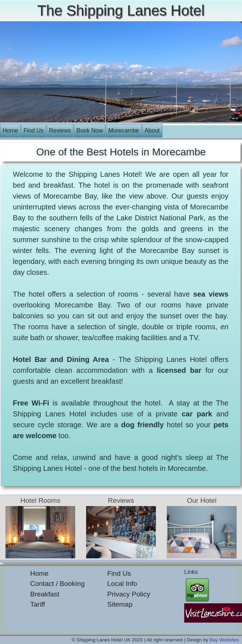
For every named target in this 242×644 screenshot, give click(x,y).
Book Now (90, 131)
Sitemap (120, 604)
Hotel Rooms (40, 500)
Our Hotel (201, 500)
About (152, 131)
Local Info (122, 584)
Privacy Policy (129, 594)
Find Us (34, 131)
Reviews (60, 131)
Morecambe (124, 131)
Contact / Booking (57, 584)
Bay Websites (224, 640)
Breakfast (45, 594)
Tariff (38, 604)
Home (10, 131)
